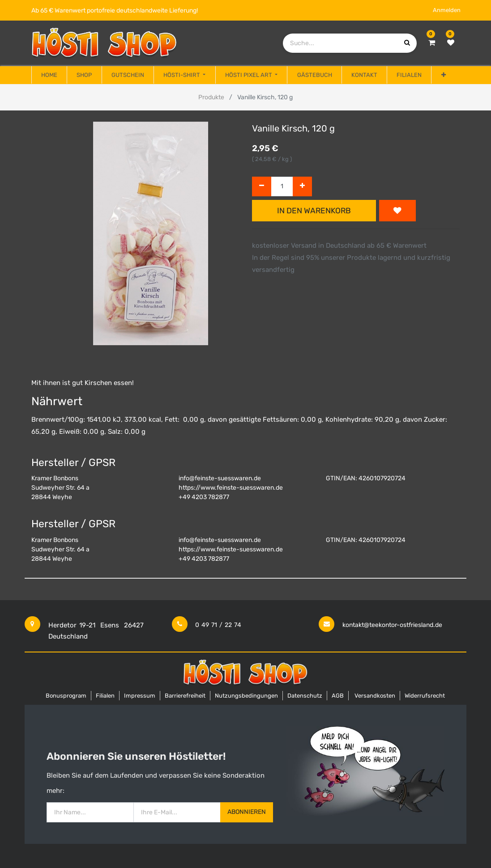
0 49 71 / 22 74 (218, 625)
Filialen (105, 696)
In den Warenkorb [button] (314, 211)
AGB (338, 696)
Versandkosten (375, 696)
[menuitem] (49, 75)
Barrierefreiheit (185, 696)
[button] (443, 75)
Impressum (140, 696)
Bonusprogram (66, 696)
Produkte (211, 97)
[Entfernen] (262, 187)
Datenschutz (305, 696)
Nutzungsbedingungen (246, 696)
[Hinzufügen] (302, 187)
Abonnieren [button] (247, 812)
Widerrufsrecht (425, 696)
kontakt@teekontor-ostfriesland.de (392, 625)
